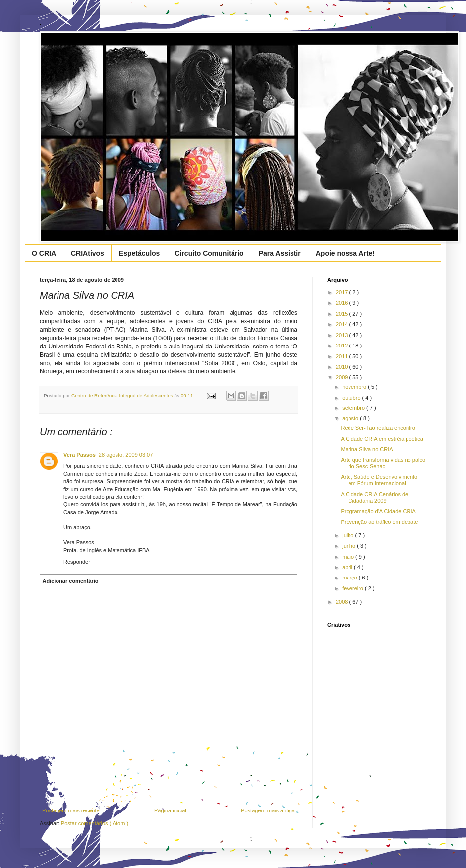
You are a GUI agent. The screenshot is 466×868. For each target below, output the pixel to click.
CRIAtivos (87, 253)
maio (349, 557)
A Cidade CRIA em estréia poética (382, 439)
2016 (343, 303)
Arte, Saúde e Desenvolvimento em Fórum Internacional (379, 480)
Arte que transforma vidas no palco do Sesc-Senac (383, 463)
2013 (343, 335)
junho (349, 546)
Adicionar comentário (71, 581)
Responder (77, 562)
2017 (343, 292)
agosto (351, 418)
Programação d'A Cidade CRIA (378, 511)
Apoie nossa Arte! (345, 253)
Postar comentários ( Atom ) (95, 823)
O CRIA (44, 253)
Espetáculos (139, 253)
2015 (343, 314)
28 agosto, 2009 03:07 (126, 455)
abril (348, 567)
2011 (343, 356)
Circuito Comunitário (209, 253)
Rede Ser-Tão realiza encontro (378, 428)
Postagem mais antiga (268, 810)
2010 (343, 367)
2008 (343, 602)
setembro (354, 408)
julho (349, 535)
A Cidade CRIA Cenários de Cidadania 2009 (374, 497)
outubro (352, 398)
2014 (343, 324)
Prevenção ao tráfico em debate (379, 522)
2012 (343, 346)
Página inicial (170, 810)
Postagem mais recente (71, 810)
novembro (355, 387)
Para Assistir (280, 253)
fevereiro (353, 588)
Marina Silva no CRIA (367, 449)
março (350, 578)
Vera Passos (80, 455)
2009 (343, 377)
